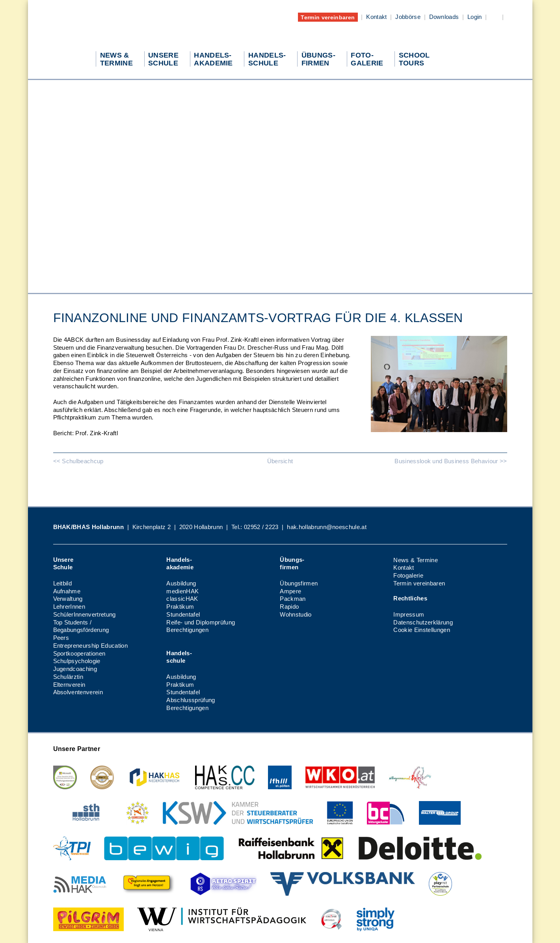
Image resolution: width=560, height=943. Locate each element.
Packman (293, 599)
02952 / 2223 (261, 527)
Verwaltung (68, 599)
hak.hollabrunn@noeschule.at (327, 527)
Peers (61, 638)
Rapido (289, 607)
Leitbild (63, 583)
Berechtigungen (187, 630)
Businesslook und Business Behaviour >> (451, 461)
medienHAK (182, 591)
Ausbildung (181, 583)
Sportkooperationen (79, 653)
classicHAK (182, 599)
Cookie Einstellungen (421, 630)
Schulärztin (68, 677)
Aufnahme (67, 591)
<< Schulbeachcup (78, 461)
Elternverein (69, 685)
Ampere (290, 591)
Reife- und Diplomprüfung (201, 622)
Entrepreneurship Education (90, 646)
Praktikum (180, 607)
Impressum (409, 614)
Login (475, 17)
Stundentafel (183, 614)
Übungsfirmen (299, 583)
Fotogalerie (408, 575)
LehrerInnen (69, 607)
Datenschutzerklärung (423, 622)
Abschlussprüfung (191, 700)
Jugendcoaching (75, 669)
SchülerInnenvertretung (85, 614)
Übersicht (280, 461)
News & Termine (415, 560)
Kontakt (376, 17)
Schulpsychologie (77, 661)
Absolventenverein (78, 692)
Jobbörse (408, 17)
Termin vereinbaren (328, 17)
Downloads (444, 17)
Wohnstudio (296, 614)
